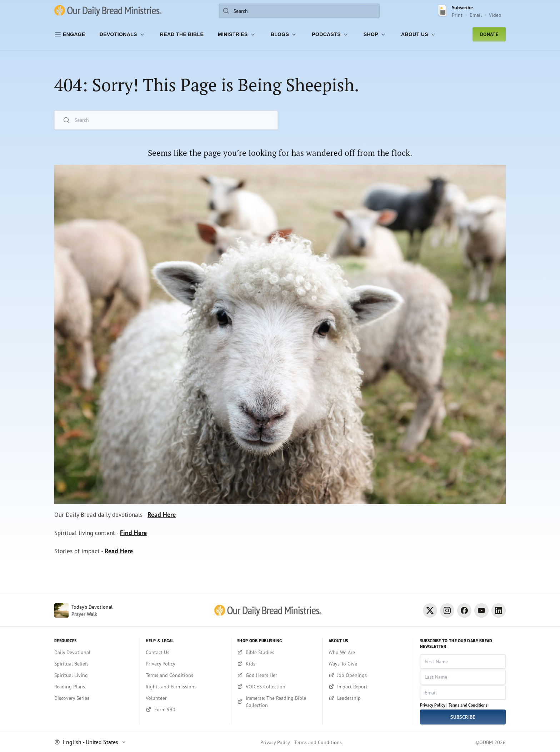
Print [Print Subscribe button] (457, 15)
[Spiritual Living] (94, 675)
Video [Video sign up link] (495, 15)
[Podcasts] (331, 34)
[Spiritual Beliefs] (94, 664)
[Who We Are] (368, 652)
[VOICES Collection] (277, 687)
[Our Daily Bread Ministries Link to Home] (108, 11)
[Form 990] (186, 709)
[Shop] (375, 34)
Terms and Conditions (468, 705)
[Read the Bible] (182, 34)
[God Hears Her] (277, 675)
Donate (489, 34)
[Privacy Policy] (186, 664)
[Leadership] (368, 698)
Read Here (166, 516)
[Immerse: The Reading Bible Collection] (277, 702)
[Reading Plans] (94, 687)
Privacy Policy (275, 742)
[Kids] (277, 664)
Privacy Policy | (434, 705)
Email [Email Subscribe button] (476, 15)
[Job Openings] (368, 675)
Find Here (137, 535)
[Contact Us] (186, 652)
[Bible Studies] (277, 652)
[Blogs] (284, 34)
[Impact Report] (368, 687)
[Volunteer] (186, 698)
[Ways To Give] (368, 664)
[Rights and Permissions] (186, 687)
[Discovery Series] (94, 698)
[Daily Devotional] (94, 652)
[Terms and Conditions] (186, 675)
